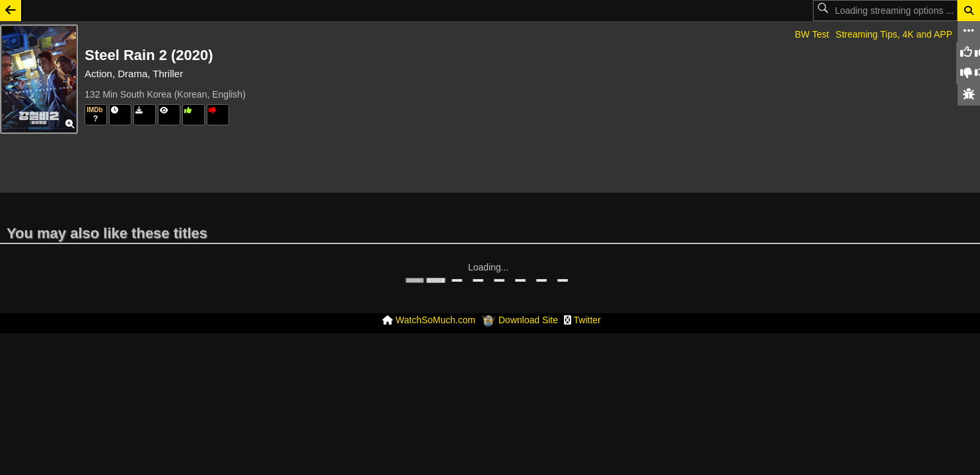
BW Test (812, 34)
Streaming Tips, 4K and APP (894, 34)
